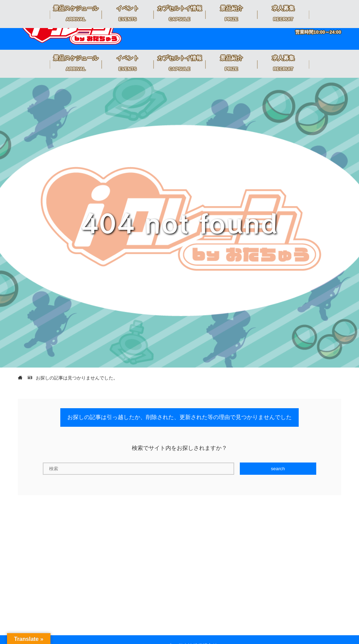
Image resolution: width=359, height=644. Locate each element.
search (278, 469)
